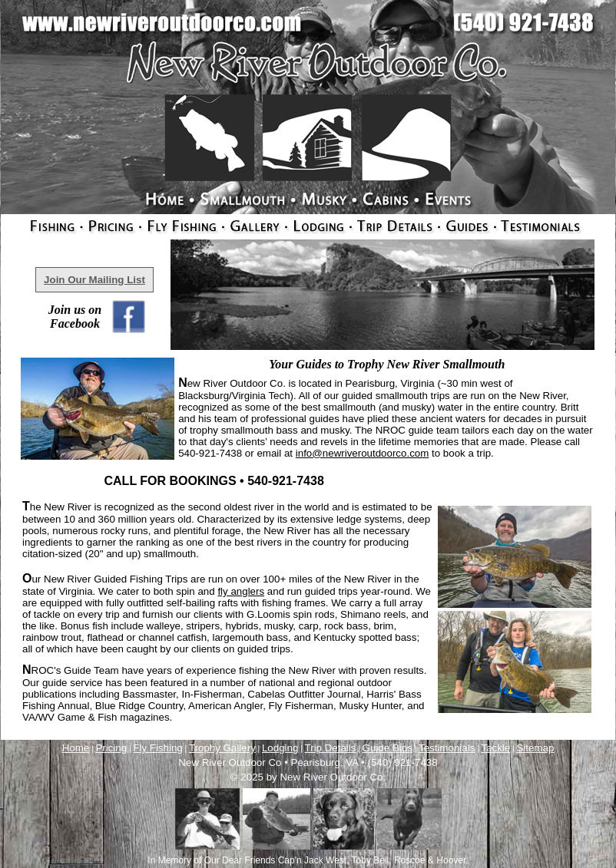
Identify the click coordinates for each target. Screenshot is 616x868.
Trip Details (331, 748)
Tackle (495, 748)
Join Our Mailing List (94, 280)
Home (76, 748)
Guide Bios (387, 748)
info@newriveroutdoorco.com (363, 453)
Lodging (280, 748)
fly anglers (241, 591)
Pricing (111, 748)
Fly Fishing (157, 748)
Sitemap (535, 748)
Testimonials (447, 748)
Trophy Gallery (222, 748)
